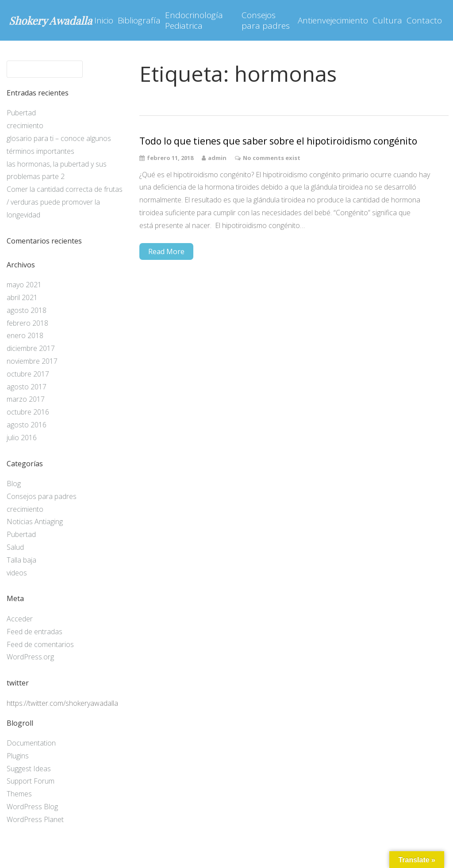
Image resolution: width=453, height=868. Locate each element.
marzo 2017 (26, 399)
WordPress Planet (35, 819)
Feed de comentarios (40, 644)
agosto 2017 (27, 387)
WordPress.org (30, 657)
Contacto (424, 20)
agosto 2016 (27, 425)
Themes (19, 794)
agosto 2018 (27, 310)
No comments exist (272, 158)
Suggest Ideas (29, 769)
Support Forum (31, 781)
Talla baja (21, 560)
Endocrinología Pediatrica (194, 20)
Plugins (18, 756)
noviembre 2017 (32, 361)
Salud (15, 547)
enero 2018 (25, 335)
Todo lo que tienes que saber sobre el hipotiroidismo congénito (278, 141)
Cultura (387, 20)
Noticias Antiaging (35, 522)
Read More (166, 251)
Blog (14, 483)
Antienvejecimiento (333, 20)
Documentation (31, 743)
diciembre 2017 (31, 348)
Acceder (20, 619)
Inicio (104, 20)
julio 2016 (22, 438)
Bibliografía (139, 20)
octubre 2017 (28, 374)
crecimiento (25, 126)
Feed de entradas (35, 632)
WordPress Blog (32, 807)
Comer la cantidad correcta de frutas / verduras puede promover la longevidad (65, 202)
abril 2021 (22, 297)
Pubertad (21, 113)
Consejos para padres (266, 20)
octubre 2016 (28, 412)
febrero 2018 (27, 323)
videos (17, 573)
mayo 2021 (24, 285)
